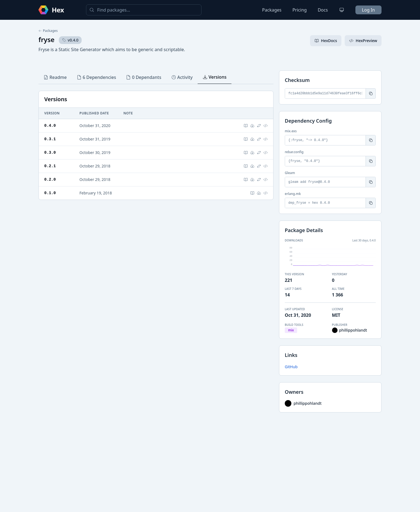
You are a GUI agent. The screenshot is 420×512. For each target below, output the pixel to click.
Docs (323, 10)
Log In (368, 10)
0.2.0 (50, 179)
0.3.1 (50, 139)
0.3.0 (50, 152)
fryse (46, 39)
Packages (272, 10)
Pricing (300, 10)
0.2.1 (50, 166)
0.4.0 (50, 126)
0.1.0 (50, 193)
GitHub (291, 367)
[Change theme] (342, 10)
